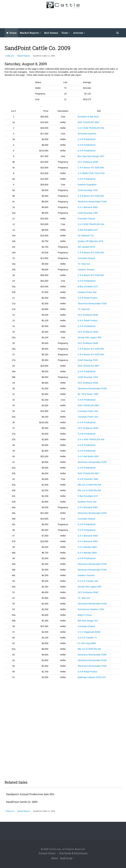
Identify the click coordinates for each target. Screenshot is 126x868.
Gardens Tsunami (86, 270)
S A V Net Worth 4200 (88, 456)
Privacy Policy (47, 853)
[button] (118, 33)
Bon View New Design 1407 (91, 156)
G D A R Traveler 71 (87, 638)
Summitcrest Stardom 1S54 (91, 609)
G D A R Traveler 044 (88, 581)
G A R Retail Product (87, 298)
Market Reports (24, 56)
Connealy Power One (88, 411)
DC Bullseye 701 (86, 236)
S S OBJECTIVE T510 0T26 (91, 173)
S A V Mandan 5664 (87, 547)
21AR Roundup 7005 (88, 190)
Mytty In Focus (85, 615)
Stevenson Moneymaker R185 (92, 202)
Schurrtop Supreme (87, 134)
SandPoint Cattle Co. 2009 (22, 802)
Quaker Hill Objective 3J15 (90, 241)
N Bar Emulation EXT (88, 230)
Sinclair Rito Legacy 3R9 (89, 337)
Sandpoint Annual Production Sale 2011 (30, 794)
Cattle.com (10, 56)
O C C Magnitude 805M (89, 632)
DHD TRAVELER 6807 (89, 122)
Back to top (67, 858)
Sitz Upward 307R (86, 247)
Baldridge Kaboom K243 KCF (92, 677)
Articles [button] (79, 33)
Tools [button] (66, 33)
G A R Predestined (86, 139)
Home (11, 33)
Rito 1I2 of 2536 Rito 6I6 (89, 485)
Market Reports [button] (30, 33)
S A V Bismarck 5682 (88, 207)
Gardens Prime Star (87, 292)
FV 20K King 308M (87, 643)
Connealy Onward (86, 219)
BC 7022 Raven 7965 (88, 394)
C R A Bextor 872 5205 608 (91, 168)
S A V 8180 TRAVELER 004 (91, 128)
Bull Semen (51, 33)
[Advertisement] (68, 17)
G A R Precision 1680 (88, 479)
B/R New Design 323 (88, 621)
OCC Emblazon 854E (88, 162)
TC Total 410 (84, 264)
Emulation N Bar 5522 (88, 117)
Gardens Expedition (87, 185)
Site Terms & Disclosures (73, 853)
